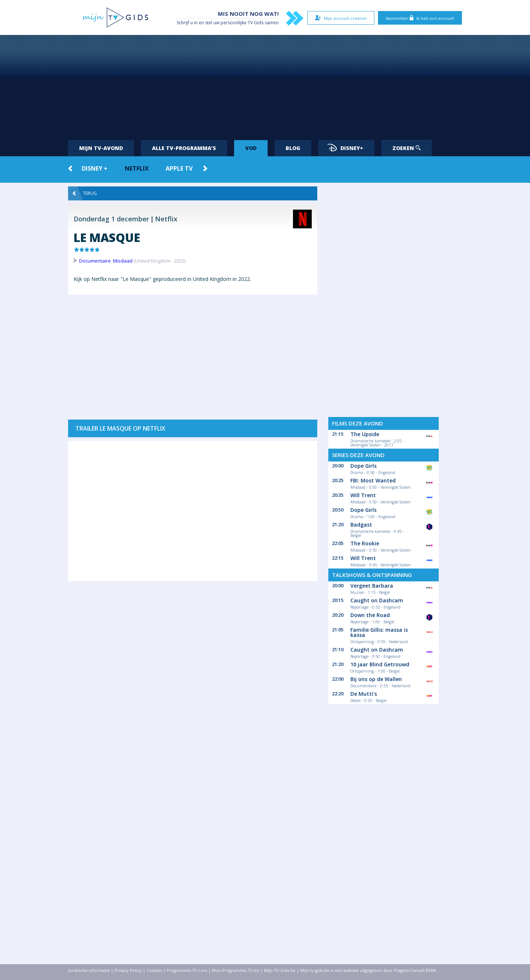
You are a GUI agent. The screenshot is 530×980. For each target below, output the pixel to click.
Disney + (95, 168)
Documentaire (95, 261)
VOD (251, 148)
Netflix (137, 168)
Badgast (361, 525)
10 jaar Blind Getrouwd (380, 664)
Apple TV (179, 168)
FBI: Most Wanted (373, 480)
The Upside (365, 434)
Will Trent (363, 495)
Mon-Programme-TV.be (236, 970)
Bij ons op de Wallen (376, 679)
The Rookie (365, 543)
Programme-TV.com (187, 970)
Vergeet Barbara (372, 586)
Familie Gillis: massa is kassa (379, 632)
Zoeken (407, 148)
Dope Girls (363, 466)
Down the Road (370, 615)
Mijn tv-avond (101, 148)
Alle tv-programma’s (184, 148)
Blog (293, 148)
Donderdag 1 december (111, 219)
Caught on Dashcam (377, 600)
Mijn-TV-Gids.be (280, 970)
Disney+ (345, 148)
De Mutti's (364, 694)
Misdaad (123, 261)
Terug (85, 193)
